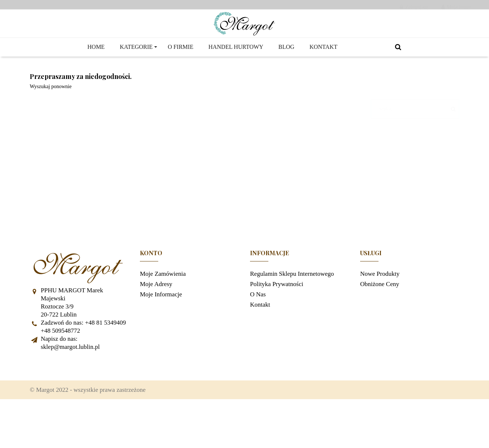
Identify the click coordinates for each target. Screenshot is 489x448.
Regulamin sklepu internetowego (292, 317)
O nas (258, 338)
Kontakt (260, 348)
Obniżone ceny (380, 327)
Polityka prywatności (277, 327)
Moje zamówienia (163, 317)
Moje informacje (161, 338)
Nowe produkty (380, 317)
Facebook (39, 409)
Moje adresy (156, 327)
